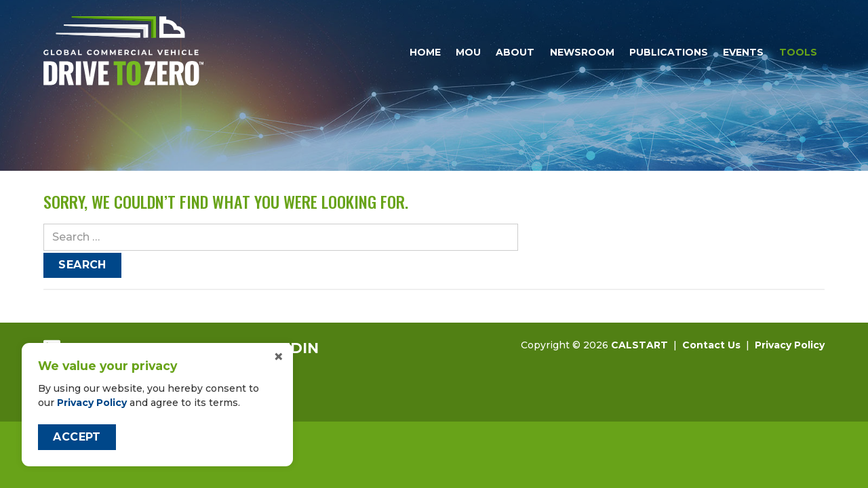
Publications (669, 52)
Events (743, 52)
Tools (798, 52)
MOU (468, 52)
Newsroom (582, 52)
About (515, 52)
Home (425, 52)
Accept (77, 437)
